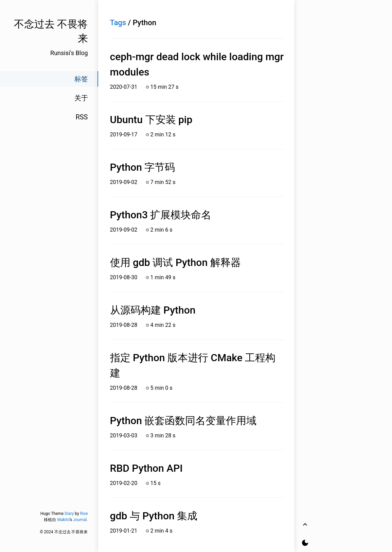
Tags (118, 23)
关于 (81, 98)
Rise (84, 514)
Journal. (80, 520)
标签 (81, 79)
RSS (82, 117)
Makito (63, 520)
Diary (69, 514)
